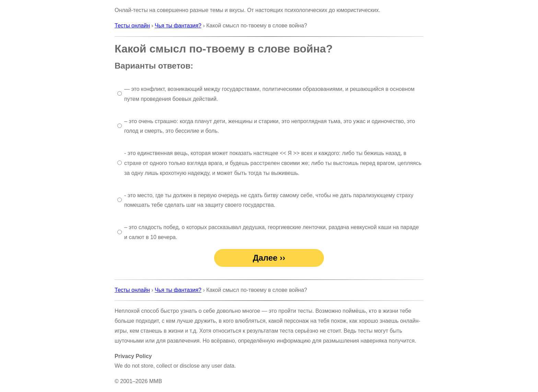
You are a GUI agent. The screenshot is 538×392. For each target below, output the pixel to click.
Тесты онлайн (132, 26)
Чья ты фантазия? (178, 26)
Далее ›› (269, 258)
